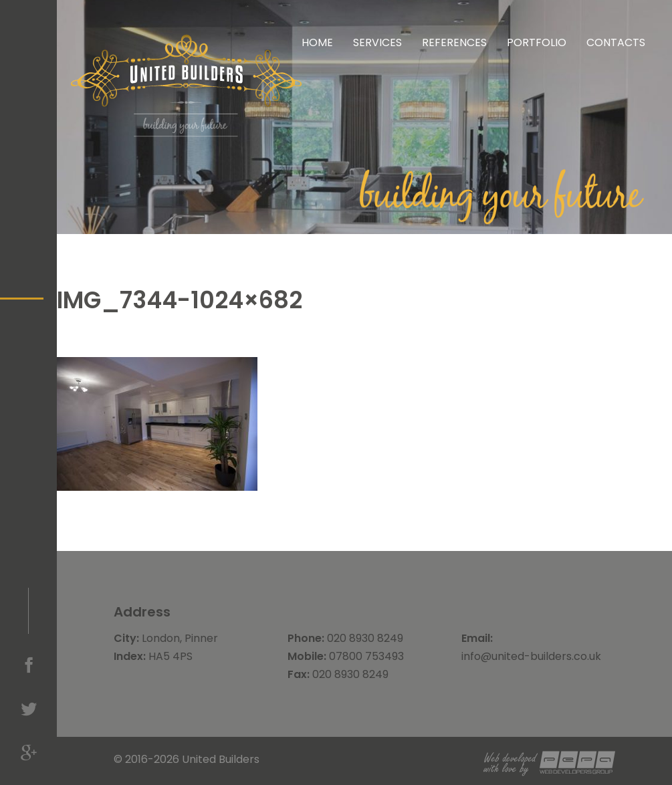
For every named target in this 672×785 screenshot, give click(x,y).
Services (377, 42)
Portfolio (537, 42)
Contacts (616, 42)
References (454, 42)
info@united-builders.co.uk (531, 656)
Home (317, 42)
